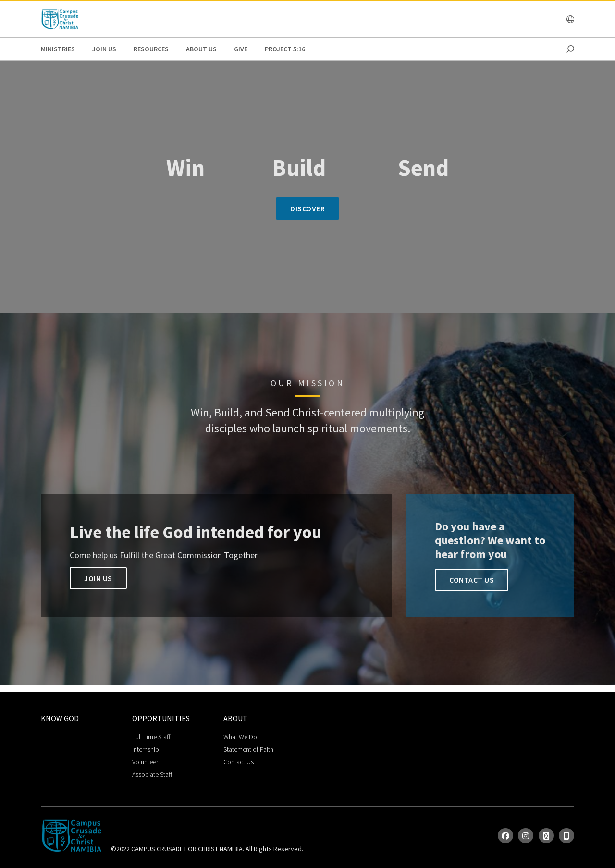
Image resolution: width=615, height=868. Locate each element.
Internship (146, 749)
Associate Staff (152, 774)
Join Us (104, 49)
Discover (307, 208)
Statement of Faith (248, 749)
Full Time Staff (151, 737)
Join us (98, 578)
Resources (151, 49)
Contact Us (472, 580)
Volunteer (145, 762)
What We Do (240, 737)
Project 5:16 (285, 49)
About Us (201, 49)
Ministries (58, 49)
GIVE (241, 49)
